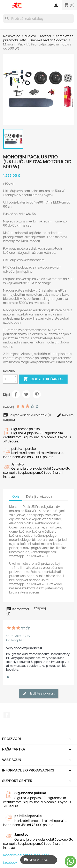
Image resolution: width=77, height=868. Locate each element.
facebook (10, 863)
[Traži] (38, 19)
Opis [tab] (16, 496)
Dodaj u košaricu (43, 379)
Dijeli (16, 394)
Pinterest (37, 394)
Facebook (7, 715)
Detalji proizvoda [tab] (39, 496)
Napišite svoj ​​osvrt (39, 694)
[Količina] (8, 379)
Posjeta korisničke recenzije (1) (27, 415)
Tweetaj (26, 394)
